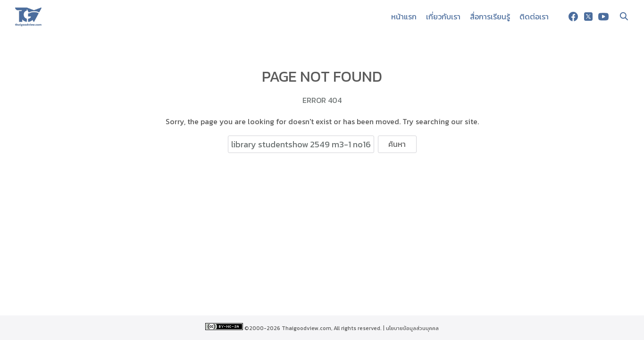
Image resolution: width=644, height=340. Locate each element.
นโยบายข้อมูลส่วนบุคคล (412, 328)
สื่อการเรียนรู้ (490, 17)
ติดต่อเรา (534, 17)
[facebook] (573, 17)
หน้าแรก (404, 17)
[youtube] (603, 17)
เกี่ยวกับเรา (443, 17)
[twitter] (588, 17)
